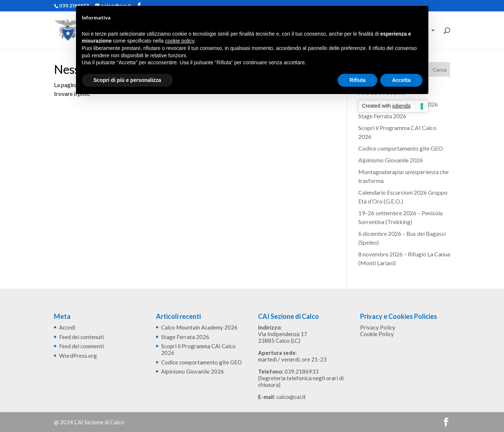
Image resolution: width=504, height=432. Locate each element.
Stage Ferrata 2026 (382, 116)
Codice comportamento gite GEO (401, 148)
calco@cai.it (291, 397)
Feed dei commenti (81, 346)
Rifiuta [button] (358, 80)
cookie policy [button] (180, 41)
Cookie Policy (377, 334)
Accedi (67, 327)
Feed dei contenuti (81, 337)
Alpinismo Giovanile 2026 (391, 160)
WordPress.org (78, 356)
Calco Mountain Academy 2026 (199, 327)
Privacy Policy (378, 327)
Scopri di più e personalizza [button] (127, 80)
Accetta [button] (401, 80)
